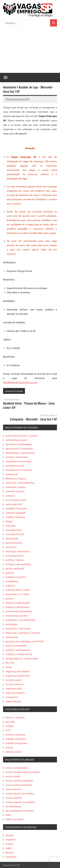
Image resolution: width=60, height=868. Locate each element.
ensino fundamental (16, 768)
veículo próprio (14, 752)
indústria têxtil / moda (18, 590)
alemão (9, 835)
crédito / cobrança (15, 517)
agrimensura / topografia (19, 448)
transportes (12, 697)
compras (10, 495)
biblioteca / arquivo (16, 478)
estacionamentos (15, 555)
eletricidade (12, 538)
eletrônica (11, 547)
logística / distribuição (17, 607)
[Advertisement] (30, 51)
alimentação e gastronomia (20, 453)
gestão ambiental (15, 568)
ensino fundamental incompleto (23, 772)
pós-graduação (13, 806)
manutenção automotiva (19, 611)
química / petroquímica (18, 650)
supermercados (14, 688)
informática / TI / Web (17, 594)
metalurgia (11, 624)
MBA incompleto (15, 819)
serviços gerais (13, 680)
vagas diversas (13, 701)
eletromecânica (14, 543)
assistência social (15, 465)
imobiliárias (12, 581)
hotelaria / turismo (16, 577)
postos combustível (16, 645)
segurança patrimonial (18, 675)
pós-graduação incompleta (20, 810)
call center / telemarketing (20, 483)
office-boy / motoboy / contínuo (23, 633)
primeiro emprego (15, 734)
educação (11, 525)
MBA (8, 815)
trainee (9, 747)
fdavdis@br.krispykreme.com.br (20, 382)
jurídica (9, 598)
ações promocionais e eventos (22, 435)
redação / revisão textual (19, 654)
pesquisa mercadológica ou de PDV (25, 641)
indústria (10, 585)
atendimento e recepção (19, 470)
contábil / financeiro (16, 508)
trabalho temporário (16, 743)
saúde (9, 667)
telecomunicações (15, 693)
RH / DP (10, 663)
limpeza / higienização (18, 603)
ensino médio (13, 776)
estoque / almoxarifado (18, 564)
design (9, 521)
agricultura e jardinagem (19, 444)
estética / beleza (14, 560)
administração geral (16, 440)
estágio (9, 726)
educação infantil (15, 534)
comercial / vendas (14, 391)
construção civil (14, 504)
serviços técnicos (15, 684)
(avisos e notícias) (15, 717)
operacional (12, 637)
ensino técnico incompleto (20, 793)
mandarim (11, 857)
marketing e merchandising (20, 620)
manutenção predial (16, 615)
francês (9, 844)
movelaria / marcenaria (18, 628)
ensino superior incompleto (20, 802)
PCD (8, 730)
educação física (14, 530)
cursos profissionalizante (19, 785)
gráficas (10, 573)
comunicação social (16, 500)
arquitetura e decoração (18, 461)
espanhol (10, 839)
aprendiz (10, 722)
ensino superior (14, 798)
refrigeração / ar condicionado (22, 658)
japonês (10, 852)
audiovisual (12, 474)
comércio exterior (15, 491)
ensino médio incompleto (19, 780)
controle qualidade (16, 513)
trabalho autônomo (16, 739)
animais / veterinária (17, 457)
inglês (9, 848)
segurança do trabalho (18, 671)
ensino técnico (13, 789)
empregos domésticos (18, 551)
